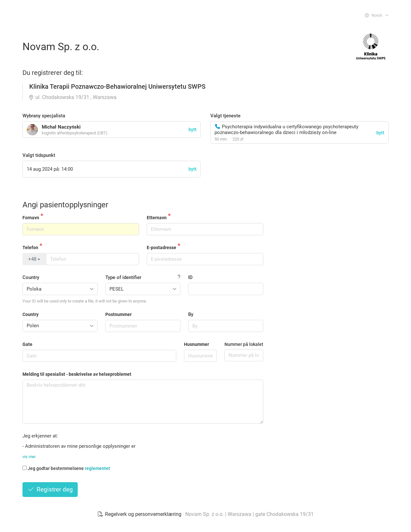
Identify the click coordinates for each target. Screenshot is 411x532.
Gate (27, 344)
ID (190, 277)
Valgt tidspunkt (39, 155)
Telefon (30, 248)
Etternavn (157, 218)
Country (31, 277)
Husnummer (197, 344)
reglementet (97, 468)
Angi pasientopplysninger (65, 205)
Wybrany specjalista (44, 116)
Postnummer (118, 314)
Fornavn (31, 218)
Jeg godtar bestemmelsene (66, 468)
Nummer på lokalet (244, 344)
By (191, 314)
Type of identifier (123, 277)
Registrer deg (50, 489)
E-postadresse (162, 248)
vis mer (29, 457)
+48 (34, 259)
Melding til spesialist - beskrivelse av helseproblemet (77, 374)
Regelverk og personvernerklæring (140, 514)
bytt (380, 133)
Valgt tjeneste (225, 116)
